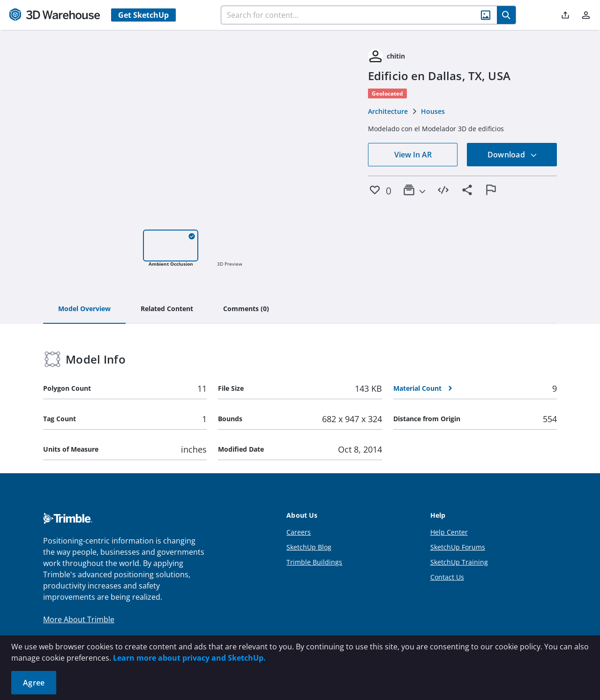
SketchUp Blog (309, 547)
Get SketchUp (143, 15)
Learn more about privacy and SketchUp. (189, 658)
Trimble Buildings (314, 562)
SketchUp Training (459, 562)
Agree (34, 683)
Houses (433, 111)
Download (512, 155)
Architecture (388, 111)
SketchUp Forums (458, 547)
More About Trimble (79, 619)
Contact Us (447, 577)
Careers (299, 532)
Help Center (449, 532)
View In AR (413, 155)
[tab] (84, 309)
